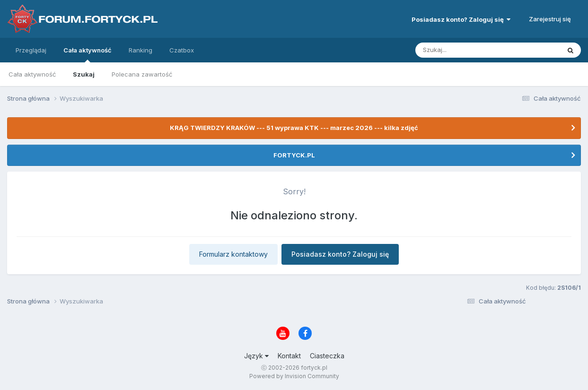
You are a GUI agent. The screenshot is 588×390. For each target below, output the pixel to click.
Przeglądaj (31, 50)
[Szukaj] (465, 50)
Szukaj (84, 74)
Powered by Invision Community (294, 376)
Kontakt (289, 356)
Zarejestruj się (550, 19)
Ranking (140, 50)
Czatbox (182, 50)
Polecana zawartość (142, 74)
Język (256, 356)
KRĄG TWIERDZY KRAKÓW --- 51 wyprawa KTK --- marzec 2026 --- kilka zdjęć (294, 128)
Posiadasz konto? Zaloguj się (461, 19)
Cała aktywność (88, 54)
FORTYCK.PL (294, 155)
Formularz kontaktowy (233, 254)
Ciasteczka (327, 356)
